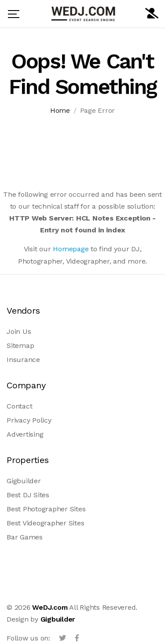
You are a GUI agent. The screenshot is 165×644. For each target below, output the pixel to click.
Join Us (19, 331)
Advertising (25, 434)
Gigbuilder (24, 481)
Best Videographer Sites (45, 523)
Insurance (23, 360)
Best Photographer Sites (46, 509)
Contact (19, 406)
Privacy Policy (29, 420)
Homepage (71, 249)
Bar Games (25, 537)
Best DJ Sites (28, 495)
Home (60, 112)
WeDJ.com (50, 607)
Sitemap (20, 346)
